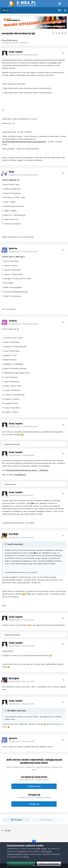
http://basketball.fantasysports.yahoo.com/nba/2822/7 (24, 142)
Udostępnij (17, 820)
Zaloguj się (34, 804)
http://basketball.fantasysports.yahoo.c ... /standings (27, 470)
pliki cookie (42, 849)
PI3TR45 (13, 534)
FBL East (25, 43)
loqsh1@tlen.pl (20, 475)
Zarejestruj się (34, 786)
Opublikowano (23, 55)
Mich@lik (14, 678)
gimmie (13, 248)
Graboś (13, 321)
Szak (11, 172)
